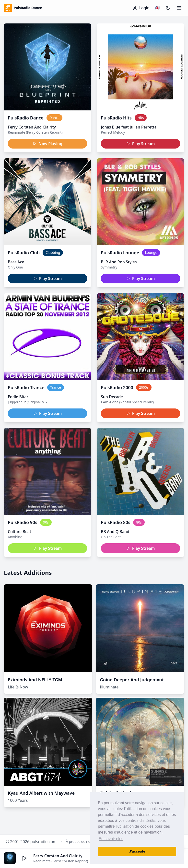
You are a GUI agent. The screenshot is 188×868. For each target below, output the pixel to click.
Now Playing (48, 144)
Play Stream (141, 144)
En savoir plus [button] (111, 839)
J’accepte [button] (137, 851)
